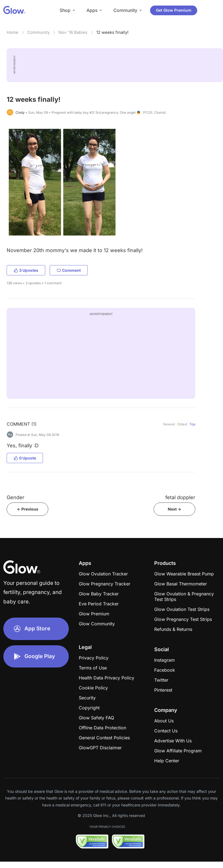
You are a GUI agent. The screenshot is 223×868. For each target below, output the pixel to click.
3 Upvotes (26, 270)
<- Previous (28, 509)
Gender (16, 497)
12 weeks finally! (112, 32)
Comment (69, 270)
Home (12, 32)
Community (38, 32)
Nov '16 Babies (73, 32)
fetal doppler (180, 497)
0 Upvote (25, 458)
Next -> (174, 509)
